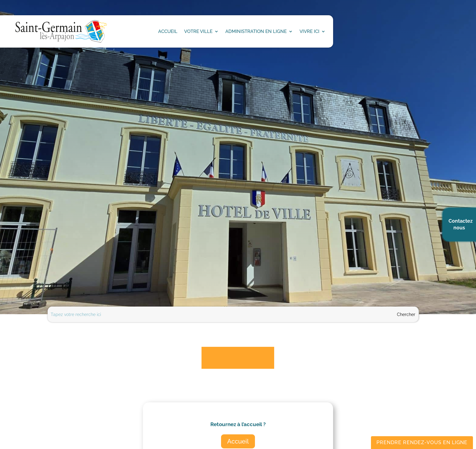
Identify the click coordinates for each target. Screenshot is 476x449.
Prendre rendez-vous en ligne (422, 442)
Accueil (238, 441)
